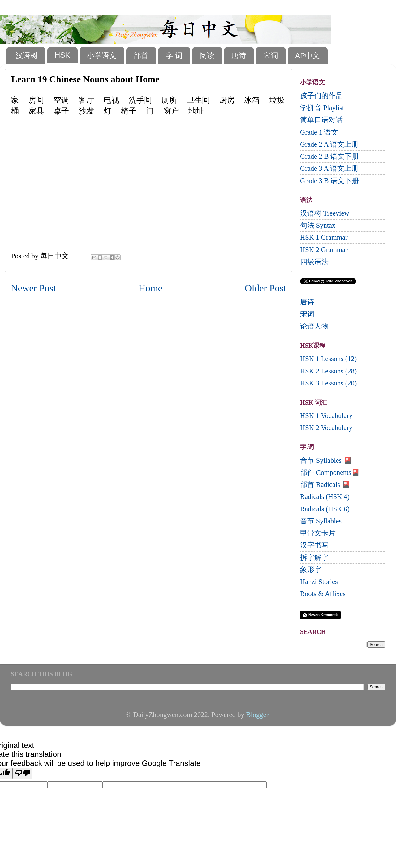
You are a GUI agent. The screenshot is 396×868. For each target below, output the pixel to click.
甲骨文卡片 (318, 533)
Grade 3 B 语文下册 (329, 181)
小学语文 (102, 56)
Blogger (257, 715)
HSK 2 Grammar (324, 250)
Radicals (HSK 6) (325, 509)
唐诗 (239, 56)
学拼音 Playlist (322, 108)
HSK (62, 55)
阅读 (207, 56)
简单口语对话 (321, 120)
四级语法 (314, 262)
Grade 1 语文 (319, 132)
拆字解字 (314, 558)
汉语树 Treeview (325, 213)
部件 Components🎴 (330, 473)
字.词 (174, 56)
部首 (141, 56)
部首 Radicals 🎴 (325, 485)
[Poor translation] (23, 773)
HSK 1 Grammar (324, 237)
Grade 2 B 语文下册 (329, 156)
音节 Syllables (321, 521)
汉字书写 (314, 545)
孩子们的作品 (321, 96)
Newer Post (33, 288)
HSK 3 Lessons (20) (328, 383)
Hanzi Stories (319, 582)
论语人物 (314, 326)
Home (151, 288)
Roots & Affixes (323, 594)
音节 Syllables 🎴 (326, 460)
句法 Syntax (318, 225)
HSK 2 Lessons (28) (328, 371)
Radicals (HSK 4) (325, 497)
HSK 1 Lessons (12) (328, 359)
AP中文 (308, 56)
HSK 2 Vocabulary (326, 428)
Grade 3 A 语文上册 (329, 168)
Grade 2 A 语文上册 (329, 144)
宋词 (271, 56)
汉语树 (27, 56)
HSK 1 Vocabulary (326, 416)
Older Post (265, 288)
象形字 (311, 570)
